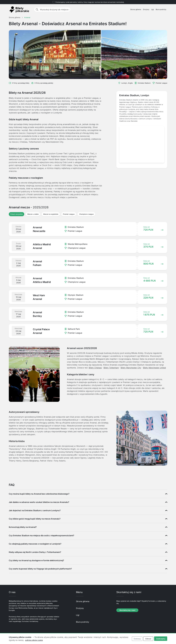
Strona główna (136, 9)
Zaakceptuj (161, 639)
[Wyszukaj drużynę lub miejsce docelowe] (55, 10)
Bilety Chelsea (95, 368)
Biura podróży (161, 9)
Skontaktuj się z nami (127, 610)
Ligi (152, 9)
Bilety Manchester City (131, 368)
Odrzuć (148, 639)
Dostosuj (137, 639)
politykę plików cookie (34, 640)
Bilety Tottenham (111, 368)
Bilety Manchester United (154, 368)
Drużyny (146, 9)
